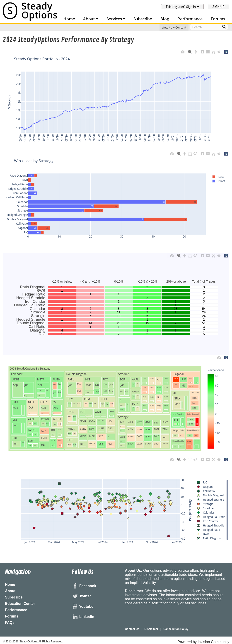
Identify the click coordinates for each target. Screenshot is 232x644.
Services (116, 19)
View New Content (174, 27)
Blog (165, 19)
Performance (190, 19)
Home (69, 19)
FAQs (10, 623)
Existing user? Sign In (182, 7)
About (91, 19)
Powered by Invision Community (203, 642)
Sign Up (219, 7)
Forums (218, 19)
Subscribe (143, 19)
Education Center (20, 604)
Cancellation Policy (176, 629)
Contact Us (132, 629)
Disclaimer (151, 629)
